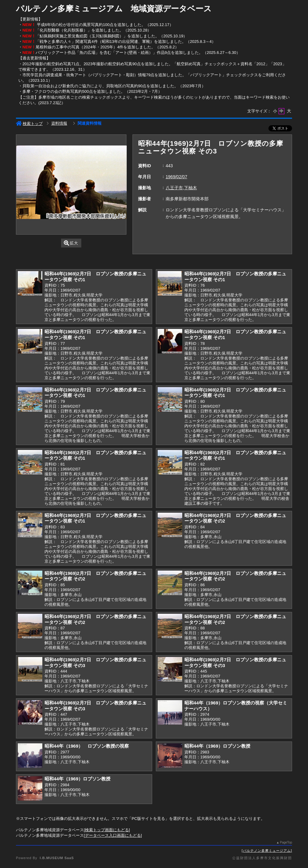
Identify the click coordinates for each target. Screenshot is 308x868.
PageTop (286, 842)
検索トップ (29, 124)
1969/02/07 (176, 177)
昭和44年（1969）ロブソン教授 (217, 746)
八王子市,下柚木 (181, 188)
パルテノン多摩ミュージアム (267, 851)
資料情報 (59, 123)
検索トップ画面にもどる (107, 830)
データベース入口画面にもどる (113, 835)
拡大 (71, 243)
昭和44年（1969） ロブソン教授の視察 (87, 746)
